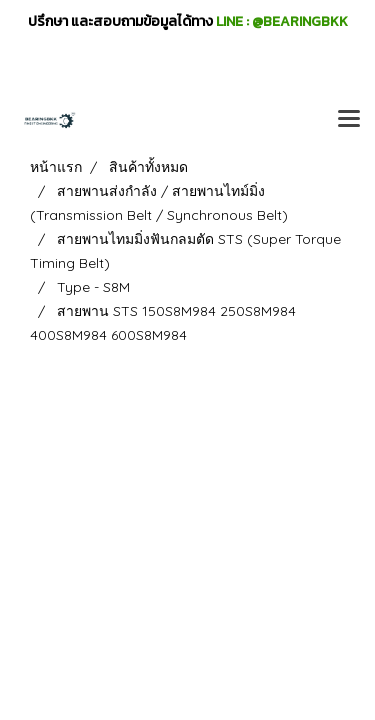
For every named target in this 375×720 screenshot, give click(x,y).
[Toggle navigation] (349, 120)
